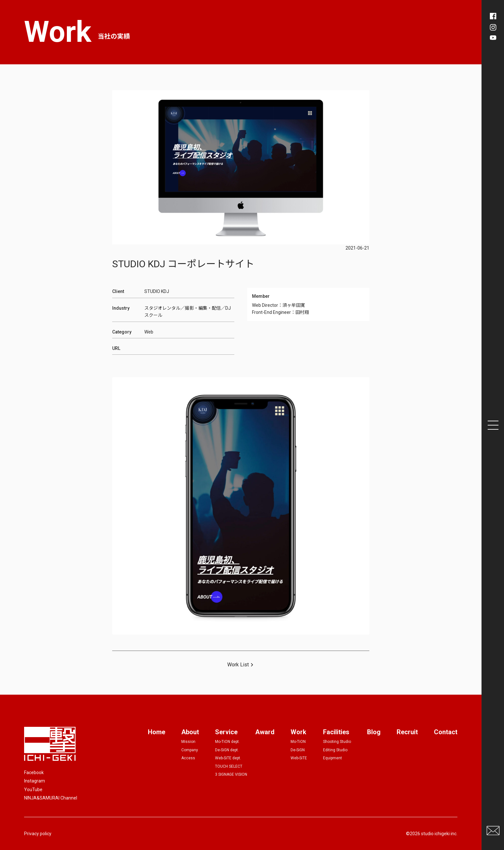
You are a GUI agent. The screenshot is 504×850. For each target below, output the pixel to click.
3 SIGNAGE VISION (231, 774)
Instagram (35, 781)
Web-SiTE (299, 758)
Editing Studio (335, 750)
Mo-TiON (298, 742)
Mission (188, 742)
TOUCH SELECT (229, 766)
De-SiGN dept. (227, 750)
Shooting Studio (337, 742)
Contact (446, 732)
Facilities (336, 732)
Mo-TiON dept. (227, 742)
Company (190, 750)
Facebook (34, 772)
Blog (374, 732)
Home (157, 732)
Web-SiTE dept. (228, 758)
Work (298, 732)
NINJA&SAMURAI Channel (51, 798)
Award (265, 732)
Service (226, 732)
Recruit (407, 732)
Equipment (333, 758)
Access (188, 758)
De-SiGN (298, 750)
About (190, 732)
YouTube (33, 790)
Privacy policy (38, 834)
